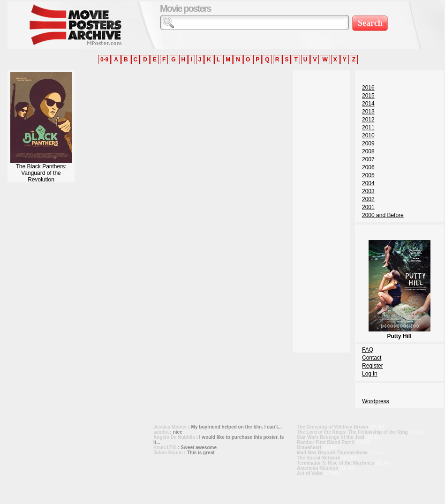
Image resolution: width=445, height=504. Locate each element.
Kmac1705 (165, 448)
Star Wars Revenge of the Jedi (331, 437)
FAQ (368, 350)
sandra (161, 432)
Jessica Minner (170, 427)
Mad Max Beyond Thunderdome (332, 453)
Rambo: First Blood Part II (326, 442)
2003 (368, 191)
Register (373, 366)
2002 (368, 199)
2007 (368, 159)
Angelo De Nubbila (174, 437)
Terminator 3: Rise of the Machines (336, 463)
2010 (368, 135)
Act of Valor (310, 473)
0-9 (104, 60)
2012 (368, 120)
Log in (370, 374)
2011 (368, 128)
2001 (368, 207)
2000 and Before (383, 215)
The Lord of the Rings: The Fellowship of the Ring (352, 432)
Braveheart (309, 448)
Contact (372, 358)
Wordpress (376, 401)
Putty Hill (400, 333)
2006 (368, 167)
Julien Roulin (168, 453)
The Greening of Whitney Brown (332, 427)
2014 (368, 104)
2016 (368, 88)
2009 (368, 143)
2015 (368, 96)
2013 (368, 112)
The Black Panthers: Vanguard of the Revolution (41, 170)
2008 (368, 151)
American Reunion (317, 468)
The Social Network (318, 458)
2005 (368, 175)
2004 (368, 183)
